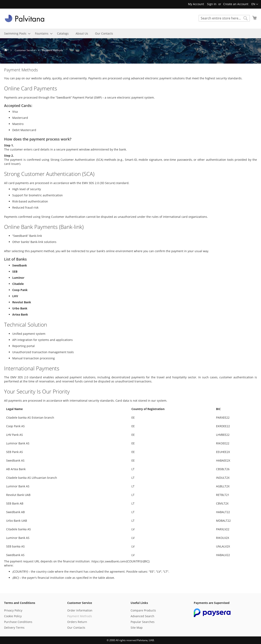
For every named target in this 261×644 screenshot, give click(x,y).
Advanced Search (142, 616)
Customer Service (25, 50)
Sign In (212, 4)
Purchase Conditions (18, 622)
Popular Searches (143, 622)
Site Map (137, 628)
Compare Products (143, 610)
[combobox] (224, 18)
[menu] (130, 33)
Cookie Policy (13, 616)
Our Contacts (76, 628)
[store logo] (25, 18)
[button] (255, 4)
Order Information (80, 610)
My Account (196, 4)
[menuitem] (16, 33)
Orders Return (77, 622)
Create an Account (236, 4)
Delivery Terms (14, 628)
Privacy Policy (13, 610)
